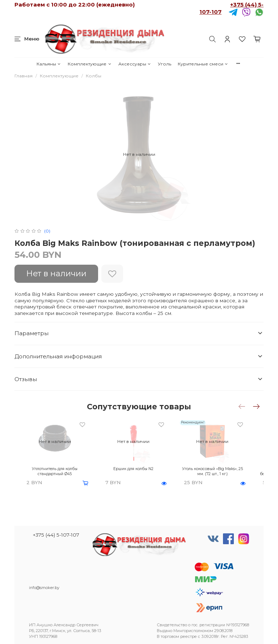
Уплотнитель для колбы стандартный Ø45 (62, 469)
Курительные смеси (203, 64)
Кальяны (49, 64)
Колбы (94, 76)
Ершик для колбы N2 (136, 466)
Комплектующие (90, 64)
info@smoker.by (44, 588)
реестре (189, 637)
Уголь (165, 64)
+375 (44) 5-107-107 (56, 535)
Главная (24, 76)
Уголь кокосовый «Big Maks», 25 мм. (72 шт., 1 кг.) (211, 469)
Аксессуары (135, 64)
